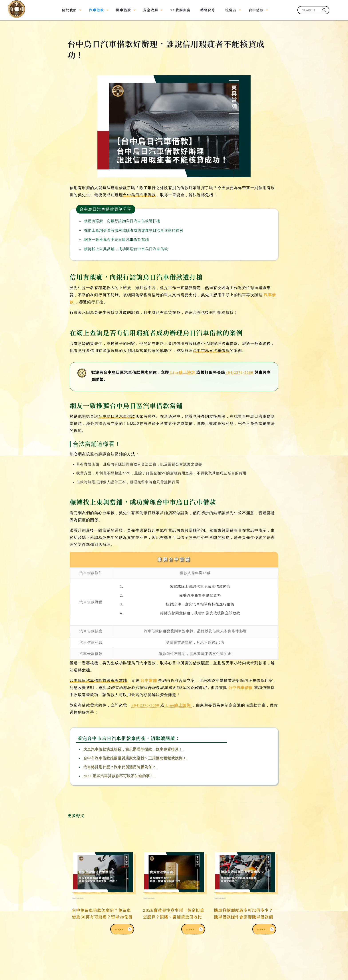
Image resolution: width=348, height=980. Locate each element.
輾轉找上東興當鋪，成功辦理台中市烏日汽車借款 (126, 249)
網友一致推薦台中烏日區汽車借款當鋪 (117, 240)
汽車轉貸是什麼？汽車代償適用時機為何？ (120, 767)
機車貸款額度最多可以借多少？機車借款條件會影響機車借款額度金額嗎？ (243, 917)
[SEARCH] (313, 10)
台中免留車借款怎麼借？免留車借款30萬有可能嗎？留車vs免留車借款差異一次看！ (102, 917)
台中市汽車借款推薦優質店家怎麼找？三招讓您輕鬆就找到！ (135, 758)
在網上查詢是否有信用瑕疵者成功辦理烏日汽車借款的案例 (134, 230)
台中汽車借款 (241, 688)
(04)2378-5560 (240, 372)
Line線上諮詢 (183, 372)
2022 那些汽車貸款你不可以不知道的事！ (119, 776)
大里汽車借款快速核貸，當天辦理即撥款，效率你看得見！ (133, 749)
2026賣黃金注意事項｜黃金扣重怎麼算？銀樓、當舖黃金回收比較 (174, 917)
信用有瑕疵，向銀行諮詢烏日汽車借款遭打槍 (122, 221)
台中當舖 (149, 681)
